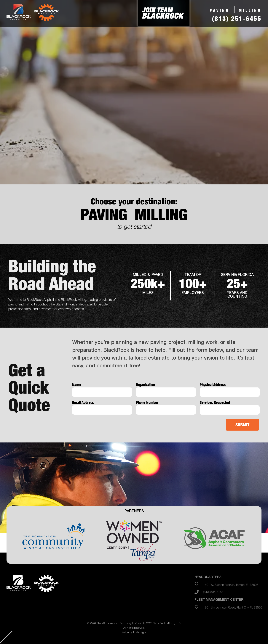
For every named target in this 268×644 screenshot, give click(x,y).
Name (77, 385)
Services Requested (215, 402)
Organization (145, 385)
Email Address (83, 402)
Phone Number (147, 402)
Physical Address (213, 385)
